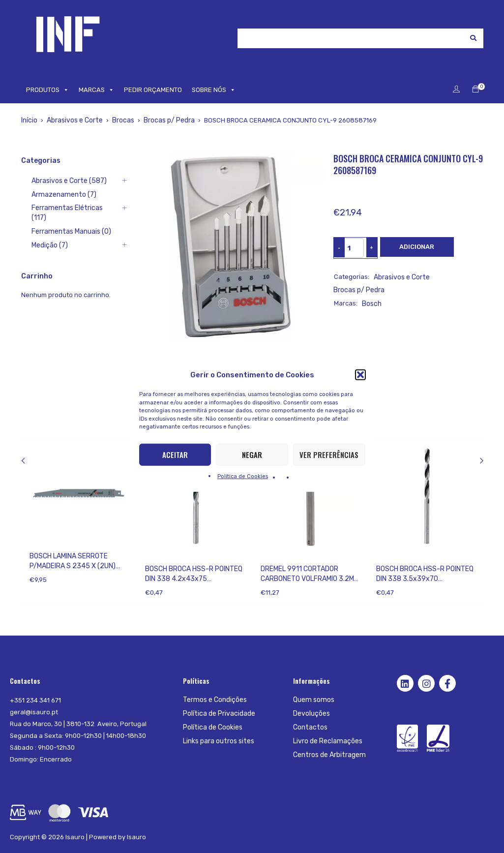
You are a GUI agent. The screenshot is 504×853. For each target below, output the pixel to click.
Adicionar (417, 247)
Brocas (121, 120)
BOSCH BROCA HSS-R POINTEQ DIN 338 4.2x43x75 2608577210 (194, 579)
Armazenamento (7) (52, 195)
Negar (252, 455)
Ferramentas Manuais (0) (59, 222)
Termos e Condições (214, 700)
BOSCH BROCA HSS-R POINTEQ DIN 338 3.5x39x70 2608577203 (425, 579)
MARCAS (96, 90)
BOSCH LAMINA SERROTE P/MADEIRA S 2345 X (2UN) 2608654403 (73, 566)
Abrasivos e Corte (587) (58, 181)
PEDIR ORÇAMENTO (153, 90)
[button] (360, 375)
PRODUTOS (47, 90)
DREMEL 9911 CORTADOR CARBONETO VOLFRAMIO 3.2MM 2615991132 (310, 579)
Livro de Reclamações (326, 741)
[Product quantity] (349, 248)
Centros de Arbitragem (328, 755)
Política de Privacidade (218, 714)
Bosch (371, 289)
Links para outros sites (218, 741)
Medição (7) (39, 236)
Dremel (271, 556)
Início (29, 120)
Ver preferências (329, 455)
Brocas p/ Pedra (165, 120)
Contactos (309, 727)
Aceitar (175, 455)
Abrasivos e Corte (74, 120)
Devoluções (311, 714)
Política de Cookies (243, 476)
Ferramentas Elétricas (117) (62, 208)
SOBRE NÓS (214, 90)
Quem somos (313, 700)
